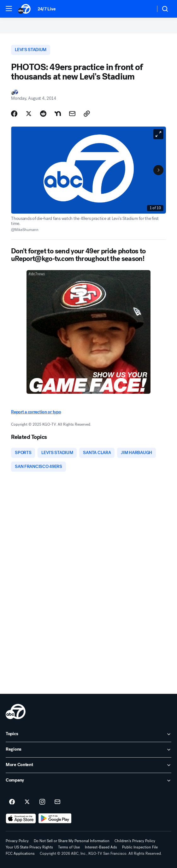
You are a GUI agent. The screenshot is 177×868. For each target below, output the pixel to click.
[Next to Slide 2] (158, 170)
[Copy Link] (87, 114)
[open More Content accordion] (88, 765)
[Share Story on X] (29, 114)
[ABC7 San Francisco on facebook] (12, 802)
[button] (9, 9)
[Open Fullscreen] (158, 134)
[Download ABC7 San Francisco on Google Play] (55, 818)
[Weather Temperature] (146, 9)
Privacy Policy (17, 841)
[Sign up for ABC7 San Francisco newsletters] (57, 802)
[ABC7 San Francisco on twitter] (27, 802)
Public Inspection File (140, 847)
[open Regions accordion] (88, 750)
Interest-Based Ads (101, 847)
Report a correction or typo (36, 412)
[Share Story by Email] (72, 114)
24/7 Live (47, 9)
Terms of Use (69, 847)
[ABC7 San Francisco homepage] (25, 9)
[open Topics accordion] (88, 734)
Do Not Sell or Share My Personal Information (72, 841)
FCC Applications (20, 853)
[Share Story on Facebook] (14, 114)
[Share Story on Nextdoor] (58, 114)
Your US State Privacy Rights (29, 847)
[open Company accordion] (88, 781)
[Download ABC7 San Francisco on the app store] (21, 818)
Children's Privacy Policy (135, 841)
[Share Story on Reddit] (43, 114)
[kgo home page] (16, 712)
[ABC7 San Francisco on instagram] (42, 802)
